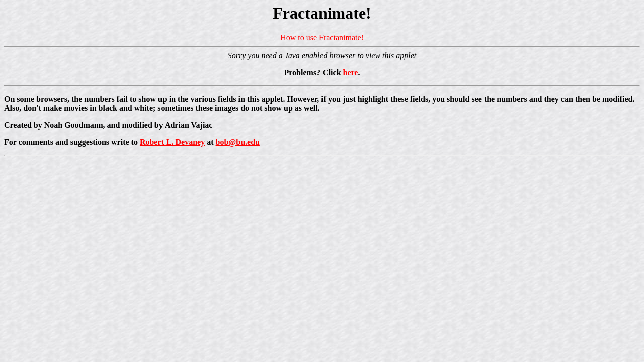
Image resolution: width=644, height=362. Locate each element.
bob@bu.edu (238, 142)
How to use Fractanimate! (322, 37)
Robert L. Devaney (172, 142)
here (351, 73)
